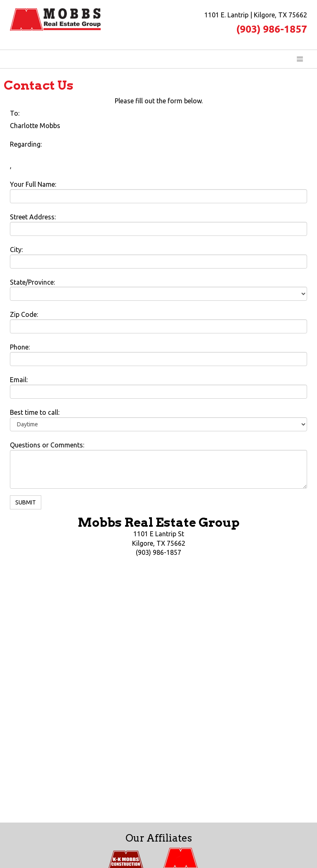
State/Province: (32, 282)
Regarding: (26, 144)
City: (16, 250)
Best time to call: (35, 412)
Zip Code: (24, 314)
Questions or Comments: (47, 445)
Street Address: (33, 217)
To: (15, 113)
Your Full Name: (33, 184)
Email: (19, 380)
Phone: (20, 347)
